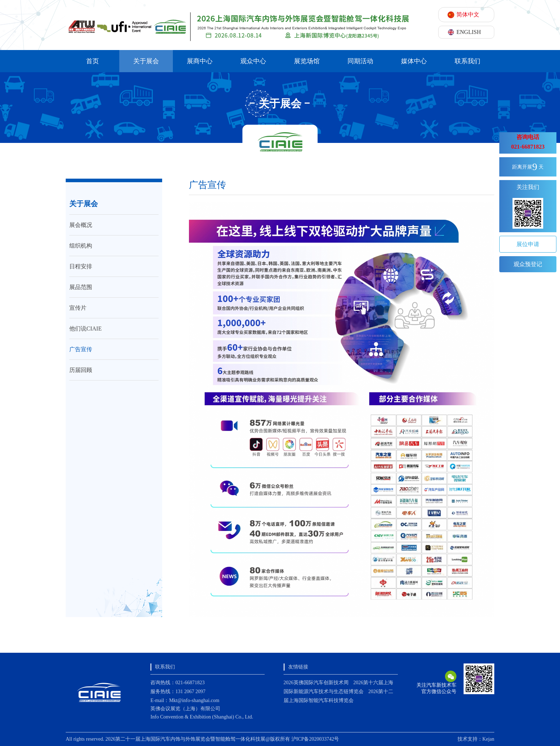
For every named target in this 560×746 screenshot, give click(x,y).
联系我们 (467, 61)
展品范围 (81, 287)
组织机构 (81, 246)
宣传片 (78, 308)
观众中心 (253, 61)
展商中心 (200, 61)
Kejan (488, 739)
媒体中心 (414, 61)
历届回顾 (81, 370)
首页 (92, 61)
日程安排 (81, 266)
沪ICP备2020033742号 (315, 739)
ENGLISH (469, 32)
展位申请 (528, 244)
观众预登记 (528, 264)
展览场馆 (307, 61)
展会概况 (81, 225)
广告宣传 (81, 349)
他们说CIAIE (86, 329)
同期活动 (360, 61)
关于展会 (146, 61)
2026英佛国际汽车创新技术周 (316, 683)
